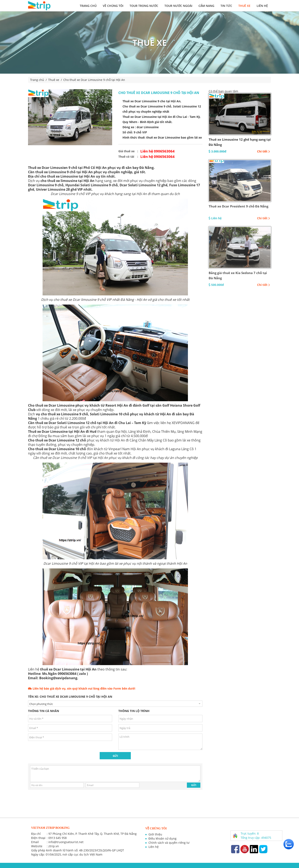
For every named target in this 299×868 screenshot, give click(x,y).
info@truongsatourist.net (66, 842)
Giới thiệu (155, 834)
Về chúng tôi (113, 6)
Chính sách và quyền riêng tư (169, 843)
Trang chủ (88, 6)
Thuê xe (244, 6)
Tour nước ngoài (178, 6)
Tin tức (226, 6)
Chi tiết (263, 151)
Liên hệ (262, 6)
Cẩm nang (206, 6)
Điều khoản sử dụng (162, 838)
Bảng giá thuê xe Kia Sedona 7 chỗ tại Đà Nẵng (238, 275)
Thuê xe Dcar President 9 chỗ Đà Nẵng (238, 206)
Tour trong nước (144, 6)
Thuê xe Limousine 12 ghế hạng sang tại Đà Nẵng (240, 142)
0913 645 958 (58, 838)
